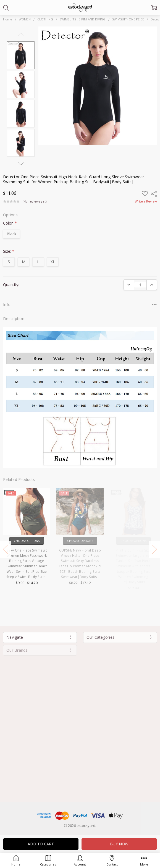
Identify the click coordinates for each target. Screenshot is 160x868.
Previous (21, 34)
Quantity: (11, 285)
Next (21, 164)
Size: (9, 251)
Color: (10, 223)
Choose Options (38, 541)
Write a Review (146, 202)
